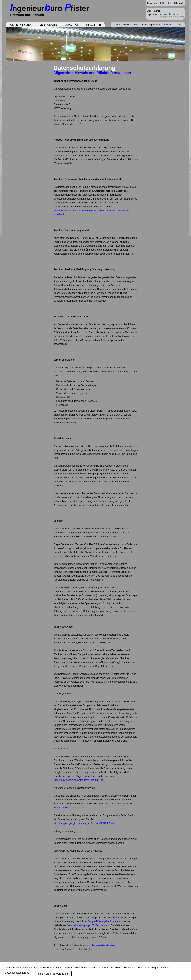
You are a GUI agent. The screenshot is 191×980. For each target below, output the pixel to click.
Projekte (93, 25)
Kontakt (143, 25)
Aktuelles (127, 25)
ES (174, 3)
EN (165, 3)
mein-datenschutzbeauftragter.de (101, 945)
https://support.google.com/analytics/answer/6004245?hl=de (85, 823)
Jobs (135, 25)
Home (117, 25)
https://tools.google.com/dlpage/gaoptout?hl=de (78, 780)
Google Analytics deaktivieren (69, 808)
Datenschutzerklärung (17, 973)
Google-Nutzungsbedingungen (104, 921)
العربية (180, 3)
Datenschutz (167, 25)
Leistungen (48, 25)
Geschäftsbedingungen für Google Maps (88, 925)
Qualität (72, 25)
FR (170, 3)
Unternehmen (21, 25)
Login (178, 25)
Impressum (154, 25)
